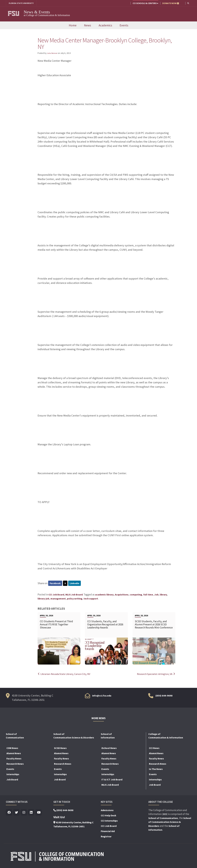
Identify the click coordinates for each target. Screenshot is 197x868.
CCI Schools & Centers (145, 3)
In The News (156, 769)
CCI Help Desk (109, 816)
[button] (188, 3)
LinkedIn (75, 584)
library (163, 595)
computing (136, 595)
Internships (13, 775)
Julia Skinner (53, 53)
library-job (43, 599)
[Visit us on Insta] (24, 813)
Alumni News (14, 754)
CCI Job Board (56, 595)
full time (148, 595)
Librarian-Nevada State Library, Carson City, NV (65, 674)
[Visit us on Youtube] (39, 813)
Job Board (12, 780)
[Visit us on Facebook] (9, 813)
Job (156, 595)
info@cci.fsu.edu (102, 696)
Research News (15, 764)
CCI (165, 814)
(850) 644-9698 (164, 696)
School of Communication (163, 818)
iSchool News (109, 748)
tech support (91, 599)
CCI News (154, 748)
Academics (105, 25)
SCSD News (60, 748)
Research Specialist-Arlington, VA (155, 674)
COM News (12, 748)
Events (124, 25)
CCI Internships (109, 821)
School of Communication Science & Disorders (170, 822)
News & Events (37, 12)
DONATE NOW (170, 3)
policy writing (75, 599)
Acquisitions (122, 595)
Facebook (55, 584)
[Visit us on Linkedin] (31, 813)
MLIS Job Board (74, 595)
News (87, 25)
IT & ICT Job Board (112, 780)
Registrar (106, 837)
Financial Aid (108, 832)
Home (73, 25)
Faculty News (14, 759)
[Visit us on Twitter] (16, 813)
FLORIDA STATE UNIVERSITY (22, 3)
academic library (104, 595)
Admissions (107, 811)
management (58, 599)
